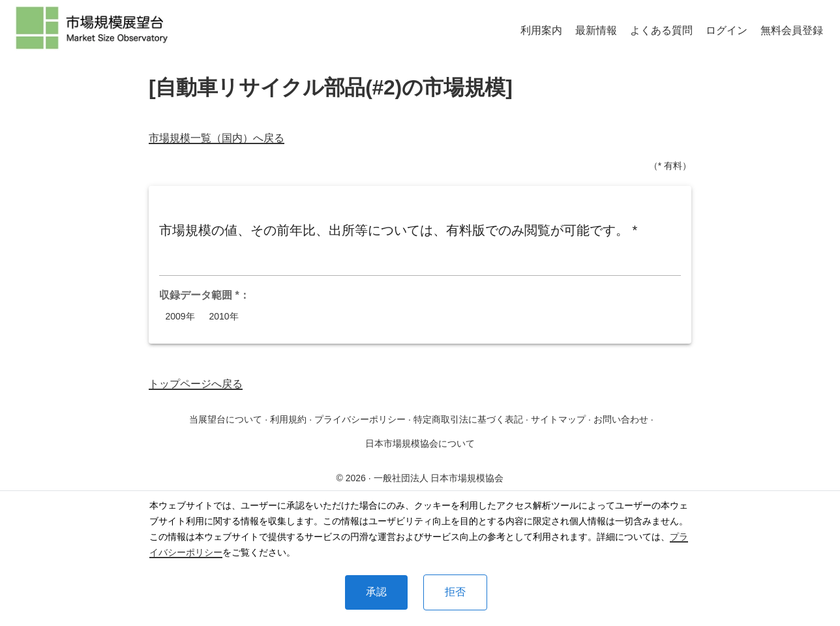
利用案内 (541, 30)
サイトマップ (558, 419)
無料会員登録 (792, 30)
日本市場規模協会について (420, 443)
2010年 (224, 317)
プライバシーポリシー (360, 419)
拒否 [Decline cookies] (455, 592)
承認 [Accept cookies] (376, 592)
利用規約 (288, 419)
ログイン (727, 30)
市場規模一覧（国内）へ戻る (217, 138)
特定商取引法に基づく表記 (468, 419)
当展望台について (226, 419)
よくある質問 (661, 30)
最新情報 (596, 30)
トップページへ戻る (196, 384)
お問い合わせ (621, 419)
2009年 (180, 317)
